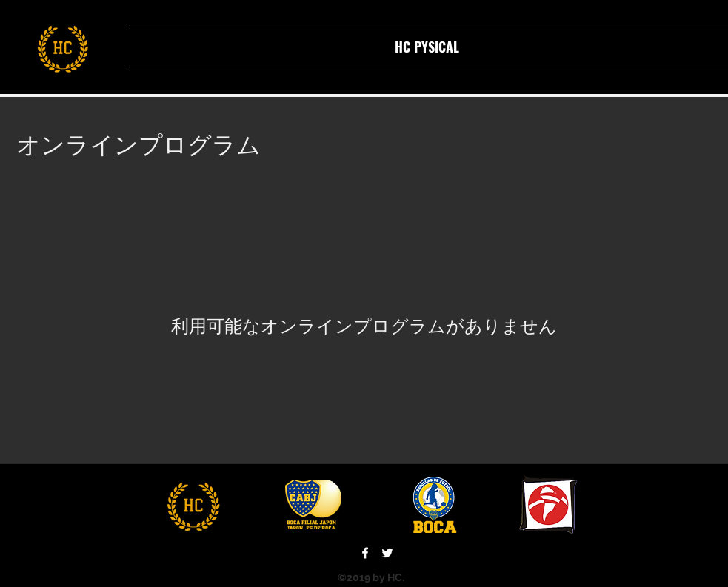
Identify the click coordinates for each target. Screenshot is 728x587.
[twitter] (387, 553)
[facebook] (365, 553)
